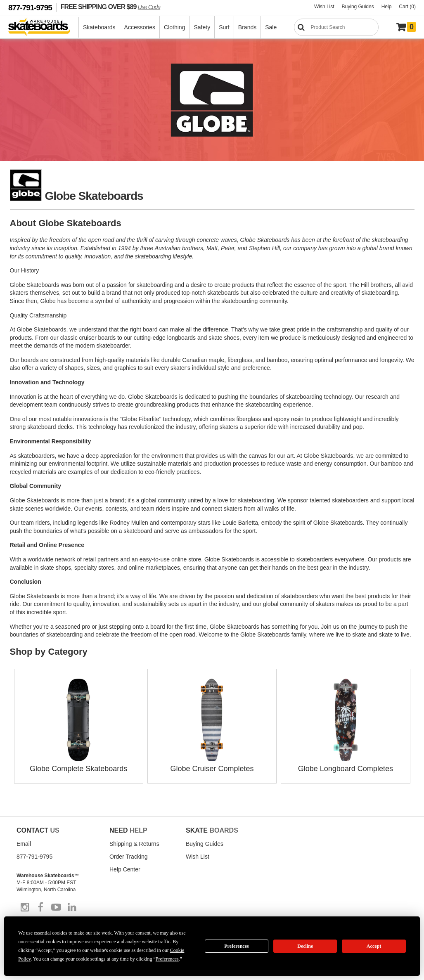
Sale (271, 27)
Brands (247, 27)
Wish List (324, 7)
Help (387, 7)
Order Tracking (129, 857)
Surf (224, 27)
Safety (202, 27)
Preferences (237, 946)
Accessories (140, 27)
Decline (305, 946)
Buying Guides (358, 7)
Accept (374, 946)
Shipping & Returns (134, 844)
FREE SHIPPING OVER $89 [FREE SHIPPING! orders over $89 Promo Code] (110, 7)
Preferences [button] (167, 959)
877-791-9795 (30, 8)
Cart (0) (407, 7)
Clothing (174, 27)
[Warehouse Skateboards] (44, 27)
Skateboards (99, 27)
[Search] (336, 27)
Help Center (125, 869)
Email (24, 844)
